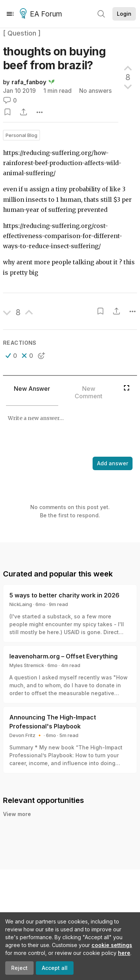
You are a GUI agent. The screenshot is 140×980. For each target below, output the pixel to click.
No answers (95, 91)
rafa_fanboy (29, 82)
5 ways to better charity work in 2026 (64, 595)
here (124, 953)
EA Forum (42, 14)
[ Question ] (22, 33)
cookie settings (112, 945)
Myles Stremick (27, 665)
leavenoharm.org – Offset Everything (63, 656)
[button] (11, 356)
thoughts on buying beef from (54, 58)
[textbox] (69, 432)
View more (17, 814)
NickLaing (21, 604)
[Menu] (10, 14)
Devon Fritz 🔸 (26, 735)
